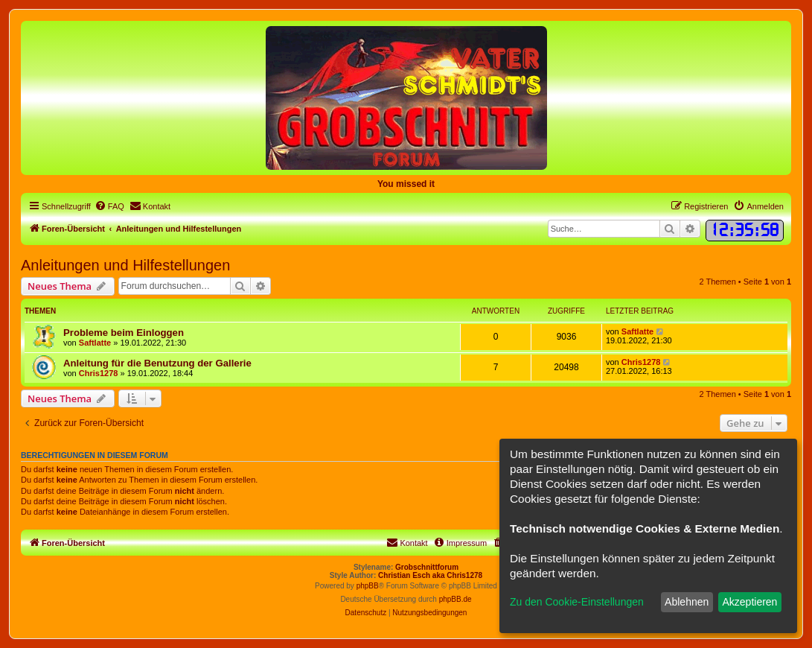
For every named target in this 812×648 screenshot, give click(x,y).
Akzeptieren (749, 602)
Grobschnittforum (427, 567)
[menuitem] (109, 206)
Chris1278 (99, 373)
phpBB (368, 586)
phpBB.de (455, 599)
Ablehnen (687, 602)
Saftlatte (95, 343)
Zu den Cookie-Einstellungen (577, 602)
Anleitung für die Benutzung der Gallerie (157, 363)
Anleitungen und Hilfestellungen (125, 265)
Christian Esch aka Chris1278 (430, 575)
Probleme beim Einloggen (124, 333)
